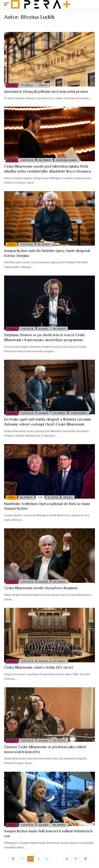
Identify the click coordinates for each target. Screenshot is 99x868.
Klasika (43, 329)
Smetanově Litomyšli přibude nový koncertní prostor (46, 92)
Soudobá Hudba (66, 160)
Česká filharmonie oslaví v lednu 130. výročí (38, 667)
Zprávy (43, 85)
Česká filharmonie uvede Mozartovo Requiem (41, 588)
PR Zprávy (27, 85)
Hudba (12, 85)
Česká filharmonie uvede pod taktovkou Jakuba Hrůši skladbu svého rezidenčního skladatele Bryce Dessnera (47, 169)
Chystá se (27, 160)
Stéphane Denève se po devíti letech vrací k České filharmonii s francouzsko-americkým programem (44, 337)
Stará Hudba (79, 413)
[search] (92, 4)
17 (76, 859)
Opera (11, 244)
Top (40, 497)
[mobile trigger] (8, 4)
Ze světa (53, 497)
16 (67, 859)
